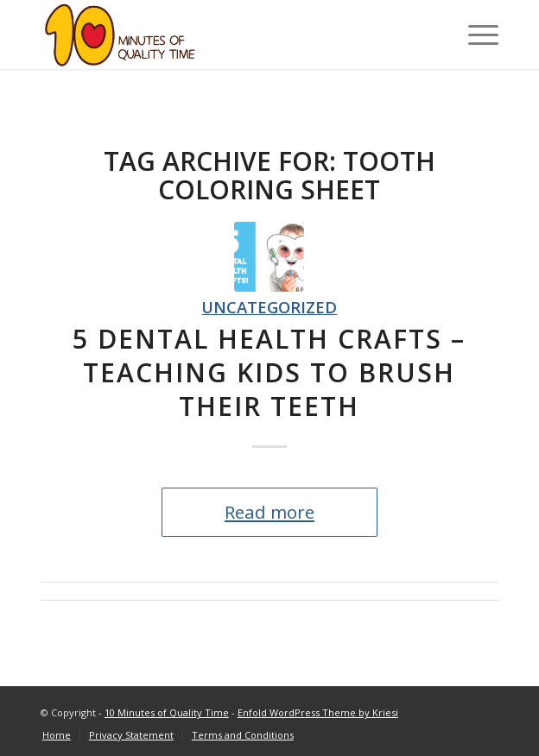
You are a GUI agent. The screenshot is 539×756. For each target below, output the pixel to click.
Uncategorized (269, 307)
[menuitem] (57, 735)
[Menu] (475, 35)
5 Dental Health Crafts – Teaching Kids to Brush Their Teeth (269, 372)
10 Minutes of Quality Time (167, 712)
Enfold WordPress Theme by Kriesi (318, 712)
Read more (269, 512)
